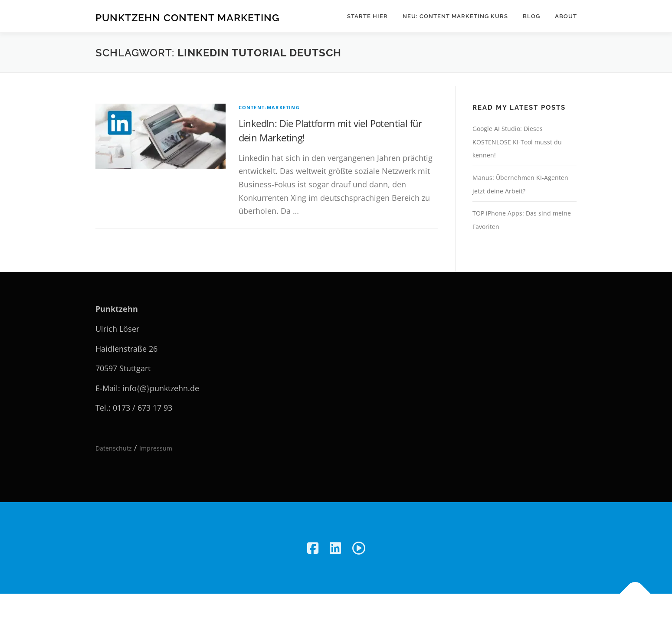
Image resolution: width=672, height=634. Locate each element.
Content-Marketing (269, 107)
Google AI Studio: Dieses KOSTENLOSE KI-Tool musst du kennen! (517, 142)
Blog (531, 16)
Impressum (156, 448)
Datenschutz (114, 448)
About (566, 16)
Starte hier (367, 16)
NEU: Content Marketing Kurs (455, 16)
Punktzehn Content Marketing (188, 18)
